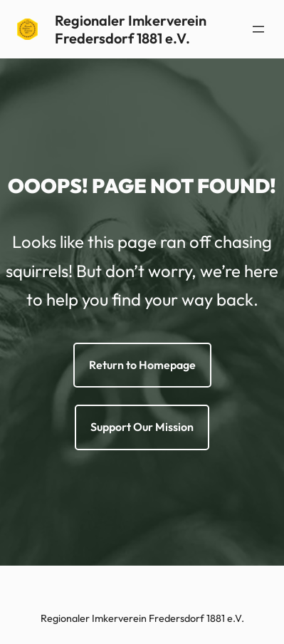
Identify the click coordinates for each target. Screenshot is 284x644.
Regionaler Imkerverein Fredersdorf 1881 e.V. (131, 29)
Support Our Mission (142, 427)
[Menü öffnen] (258, 29)
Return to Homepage (142, 365)
